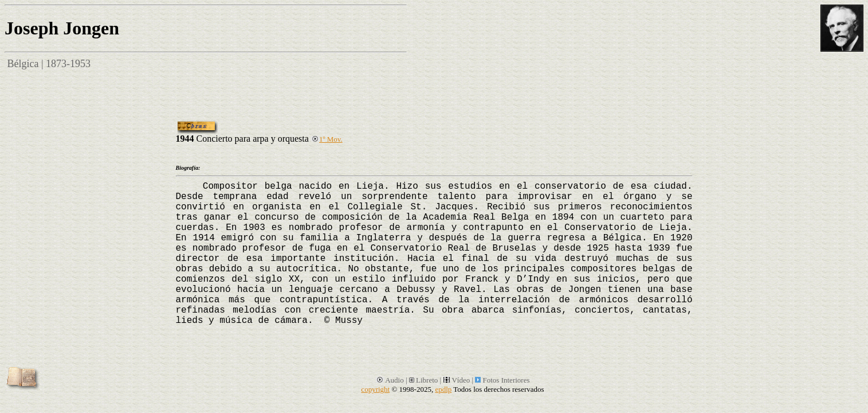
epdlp (443, 389)
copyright (375, 389)
